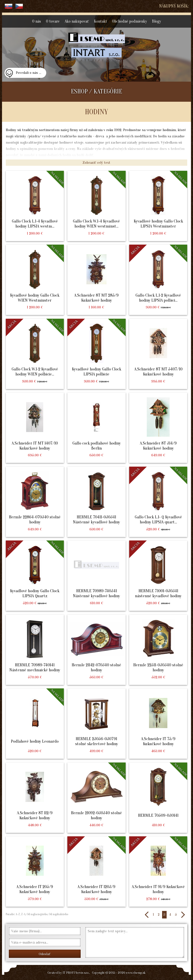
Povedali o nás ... (29, 73)
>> (183, 915)
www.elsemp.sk (136, 973)
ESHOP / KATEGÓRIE (96, 92)
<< (147, 915)
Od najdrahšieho (58, 914)
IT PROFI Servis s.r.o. (76, 973)
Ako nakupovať (77, 21)
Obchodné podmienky (130, 21)
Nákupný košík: (174, 6)
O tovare (53, 21)
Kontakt (101, 21)
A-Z (17, 914)
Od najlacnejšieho (37, 914)
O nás (37, 21)
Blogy (157, 21)
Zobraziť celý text (96, 163)
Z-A (23, 914)
